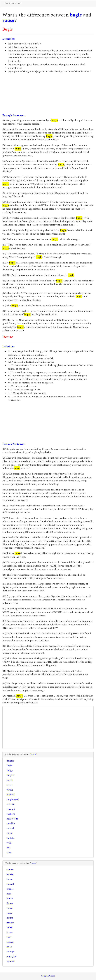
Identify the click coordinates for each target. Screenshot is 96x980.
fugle (9, 766)
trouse (10, 870)
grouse (10, 923)
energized (12, 956)
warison (11, 804)
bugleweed (13, 799)
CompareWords (13, 3)
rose (9, 937)
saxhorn (11, 814)
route (9, 908)
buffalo (11, 838)
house (10, 932)
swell (9, 785)
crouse (10, 889)
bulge (10, 771)
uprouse (11, 961)
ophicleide (12, 819)
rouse (8, 20)
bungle (10, 761)
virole (10, 790)
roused (10, 884)
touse (9, 879)
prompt (11, 952)
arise (9, 947)
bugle (76, 15)
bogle (10, 780)
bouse (10, 918)
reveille (11, 823)
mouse (10, 942)
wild (9, 843)
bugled (11, 775)
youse (10, 898)
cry (8, 848)
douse (10, 903)
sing (9, 853)
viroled (11, 795)
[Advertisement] (48, 94)
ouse (9, 894)
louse (9, 927)
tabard (10, 828)
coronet (11, 809)
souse (9, 913)
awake (10, 874)
